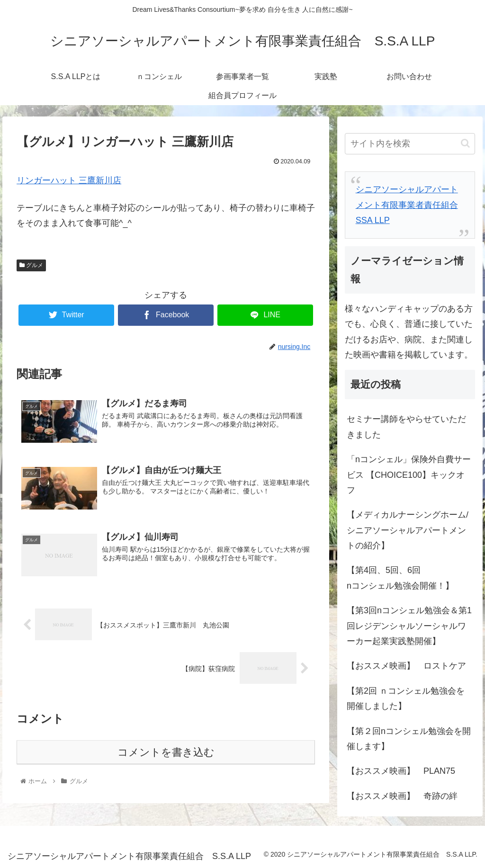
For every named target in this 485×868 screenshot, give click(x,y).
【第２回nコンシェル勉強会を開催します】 (409, 739)
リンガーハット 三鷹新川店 (69, 180)
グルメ (31, 265)
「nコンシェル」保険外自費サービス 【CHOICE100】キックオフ (409, 475)
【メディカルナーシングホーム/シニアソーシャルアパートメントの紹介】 (408, 530)
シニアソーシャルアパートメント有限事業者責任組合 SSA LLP (407, 205)
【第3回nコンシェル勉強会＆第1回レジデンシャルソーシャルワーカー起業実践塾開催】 (409, 626)
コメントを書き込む (166, 753)
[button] (465, 143)
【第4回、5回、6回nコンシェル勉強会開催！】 (400, 578)
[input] (410, 144)
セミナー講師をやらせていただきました (406, 427)
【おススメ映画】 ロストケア (406, 666)
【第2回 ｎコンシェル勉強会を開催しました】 (406, 698)
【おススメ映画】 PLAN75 (401, 771)
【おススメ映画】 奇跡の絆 (402, 796)
